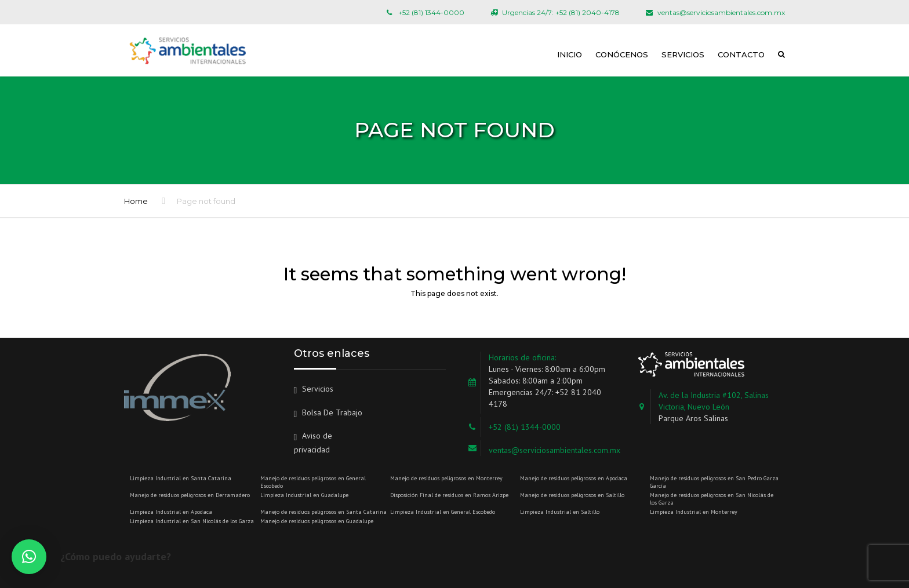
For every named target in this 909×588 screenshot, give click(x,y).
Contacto (741, 54)
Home (136, 201)
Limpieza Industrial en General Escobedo (443, 512)
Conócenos (622, 54)
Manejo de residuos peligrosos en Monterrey (446, 478)
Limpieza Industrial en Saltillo (560, 512)
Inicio (570, 54)
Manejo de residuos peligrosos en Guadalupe (317, 521)
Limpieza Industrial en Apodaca (171, 512)
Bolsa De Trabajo (332, 412)
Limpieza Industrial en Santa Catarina (181, 478)
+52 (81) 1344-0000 (525, 427)
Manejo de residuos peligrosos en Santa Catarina (323, 512)
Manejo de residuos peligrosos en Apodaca (574, 478)
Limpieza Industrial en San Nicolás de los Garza (192, 521)
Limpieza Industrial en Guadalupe (304, 495)
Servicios (683, 54)
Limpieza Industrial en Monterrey (694, 512)
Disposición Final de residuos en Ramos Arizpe (449, 495)
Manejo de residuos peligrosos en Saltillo (572, 495)
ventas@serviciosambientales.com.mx (555, 450)
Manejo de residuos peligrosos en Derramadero (190, 495)
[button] (29, 557)
